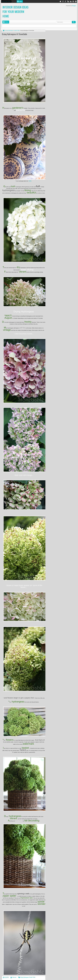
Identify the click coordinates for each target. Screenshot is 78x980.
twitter (60, 1)
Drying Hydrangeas (24, 977)
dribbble (73, 1)
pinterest (76, 1)
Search (74, 22)
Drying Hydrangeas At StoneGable (15, 34)
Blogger (74, 6)
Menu (21, 1)
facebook (63, 1)
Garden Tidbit (32, 977)
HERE (30, 181)
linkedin (71, 1)
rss (68, 1)
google (66, 1)
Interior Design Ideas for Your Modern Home (15, 12)
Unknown (14, 977)
